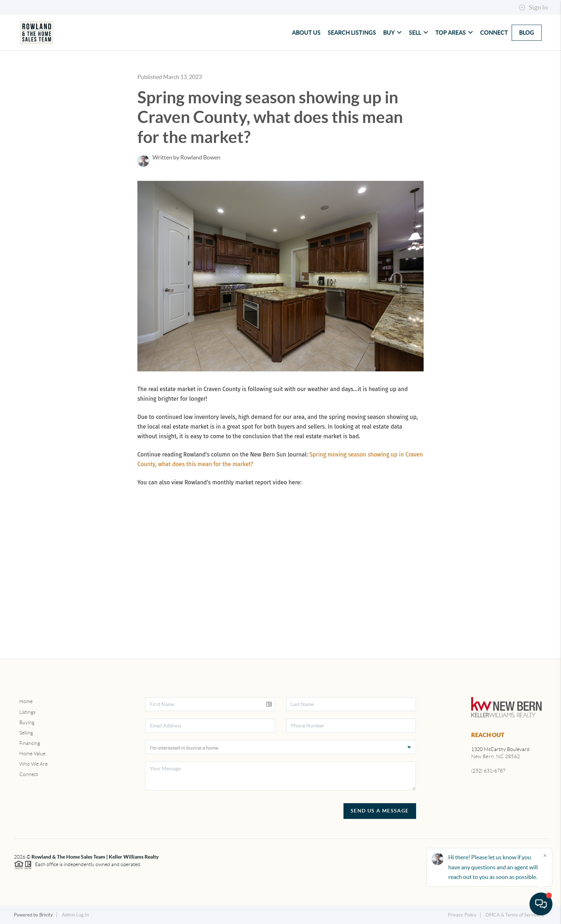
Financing (30, 743)
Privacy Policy (462, 915)
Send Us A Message (380, 811)
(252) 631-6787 (488, 771)
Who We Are (33, 764)
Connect (494, 33)
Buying (27, 722)
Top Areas (454, 33)
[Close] (545, 855)
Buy (392, 33)
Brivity (46, 915)
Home (26, 701)
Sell (419, 33)
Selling (26, 733)
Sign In (533, 8)
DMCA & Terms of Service (512, 915)
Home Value (32, 753)
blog (527, 33)
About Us (306, 33)
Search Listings (352, 33)
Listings (27, 712)
